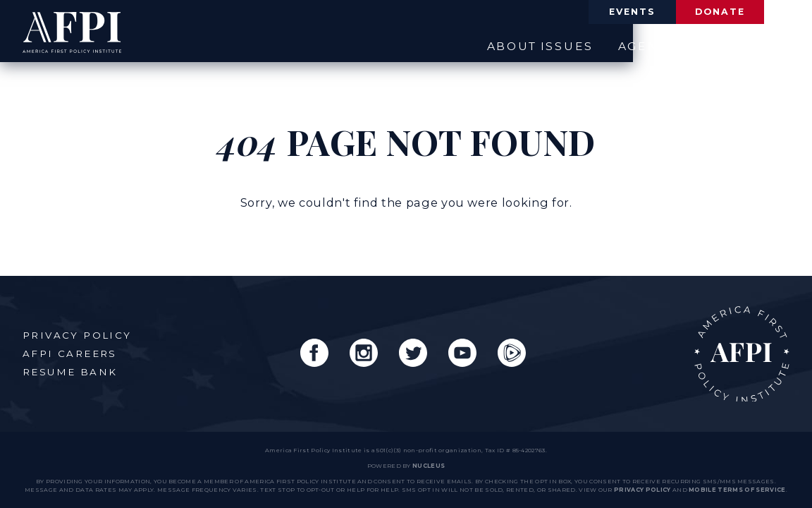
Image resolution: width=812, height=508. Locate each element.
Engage (760, 45)
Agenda (614, 45)
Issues (537, 45)
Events (595, 13)
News (688, 45)
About (464, 45)
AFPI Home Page (738, 350)
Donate (708, 13)
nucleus (429, 466)
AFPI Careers (71, 350)
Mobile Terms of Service (737, 490)
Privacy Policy (79, 332)
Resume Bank (71, 368)
